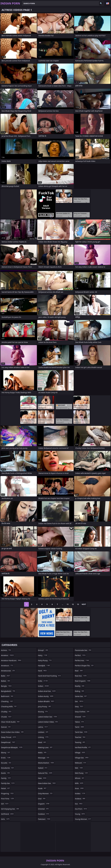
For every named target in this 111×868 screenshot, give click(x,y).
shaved (80, 717)
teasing (80, 742)
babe (6, 676)
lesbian (43, 732)
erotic (6, 758)
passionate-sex (83, 650)
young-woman (83, 819)
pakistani (44, 819)
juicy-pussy (45, 706)
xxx (79, 804)
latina (43, 727)
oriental (44, 809)
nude (42, 788)
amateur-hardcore (11, 660)
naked (43, 768)
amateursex (8, 671)
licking (44, 737)
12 (73, 604)
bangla (6, 686)
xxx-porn (81, 809)
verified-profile (83, 747)
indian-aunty (46, 696)
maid (42, 742)
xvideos (80, 799)
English (107, 3)
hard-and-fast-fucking (50, 676)
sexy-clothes (82, 712)
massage (44, 758)
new (42, 778)
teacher (80, 737)
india (43, 681)
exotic (6, 773)
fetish (6, 788)
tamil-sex (81, 732)
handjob (44, 666)
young (80, 814)
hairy (43, 655)
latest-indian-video (48, 722)
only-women (46, 793)
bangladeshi (8, 691)
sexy (79, 706)
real (79, 671)
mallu (43, 753)
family (6, 778)
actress (6, 650)
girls (5, 819)
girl (5, 804)
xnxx (79, 788)
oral (42, 799)
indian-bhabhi (46, 701)
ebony (6, 753)
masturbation (46, 763)
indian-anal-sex (47, 691)
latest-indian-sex (48, 717)
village (80, 753)
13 (78, 604)
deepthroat (8, 742)
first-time (8, 799)
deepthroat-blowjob (12, 747)
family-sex (8, 783)
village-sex (82, 758)
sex (79, 701)
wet (79, 768)
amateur (8, 655)
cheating (7, 701)
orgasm (44, 804)
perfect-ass (82, 660)
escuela (6, 763)
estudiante (8, 768)
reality (80, 686)
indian (44, 686)
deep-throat (9, 737)
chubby (6, 712)
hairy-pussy (45, 660)
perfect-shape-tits (85, 666)
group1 (43, 650)
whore (80, 778)
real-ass (81, 676)
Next (84, 604)
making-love (45, 747)
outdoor (44, 814)
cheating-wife (9, 706)
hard (43, 671)
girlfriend (8, 814)
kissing (43, 712)
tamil (80, 727)
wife (79, 783)
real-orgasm (83, 681)
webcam (81, 763)
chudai (7, 717)
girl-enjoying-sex (10, 809)
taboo (80, 722)
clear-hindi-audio (11, 722)
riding (80, 691)
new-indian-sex (47, 783)
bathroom (7, 696)
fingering (8, 793)
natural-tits (45, 773)
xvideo (80, 793)
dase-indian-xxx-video (13, 732)
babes (6, 681)
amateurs (7, 666)
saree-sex (81, 696)
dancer (6, 727)
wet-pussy (82, 773)
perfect (80, 655)
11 (68, 604)
